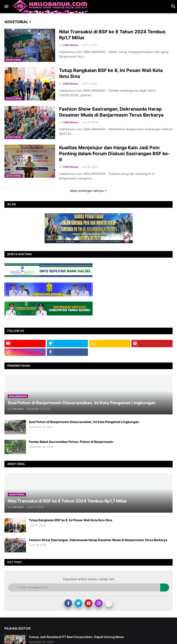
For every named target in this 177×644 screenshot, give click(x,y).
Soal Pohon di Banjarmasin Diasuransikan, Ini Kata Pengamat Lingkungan (84, 422)
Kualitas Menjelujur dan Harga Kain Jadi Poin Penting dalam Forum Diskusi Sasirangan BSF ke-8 (115, 154)
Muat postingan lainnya (87, 191)
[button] (6, 7)
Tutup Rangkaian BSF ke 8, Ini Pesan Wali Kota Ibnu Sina (111, 73)
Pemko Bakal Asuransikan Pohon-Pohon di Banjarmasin (71, 442)
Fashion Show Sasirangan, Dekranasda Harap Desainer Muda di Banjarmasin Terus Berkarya (111, 112)
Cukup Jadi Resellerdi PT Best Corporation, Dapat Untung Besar (76, 637)
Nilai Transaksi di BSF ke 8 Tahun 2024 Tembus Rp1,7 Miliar (112, 35)
